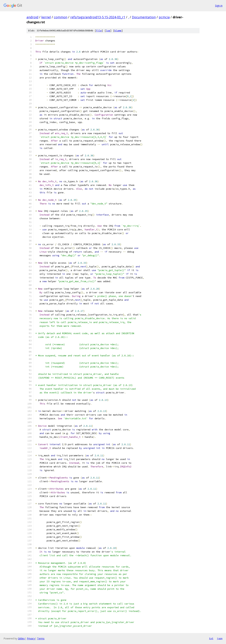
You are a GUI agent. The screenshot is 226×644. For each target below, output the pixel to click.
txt (211, 638)
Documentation (144, 17)
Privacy (31, 638)
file (99, 31)
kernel (46, 17)
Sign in (219, 6)
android (32, 17)
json (220, 638)
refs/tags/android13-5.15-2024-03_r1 (98, 17)
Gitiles (21, 638)
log (108, 31)
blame (118, 31)
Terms (41, 638)
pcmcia (164, 17)
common (61, 17)
